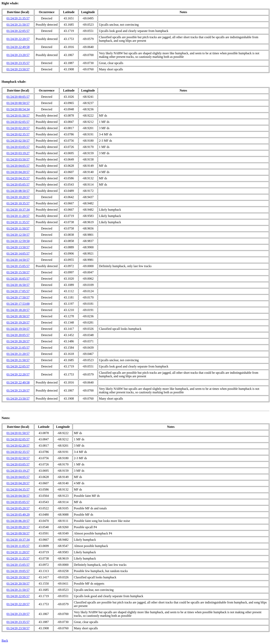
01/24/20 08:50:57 (18, 191)
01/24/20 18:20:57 (18, 310)
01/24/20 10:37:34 (18, 210)
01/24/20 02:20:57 (18, 128)
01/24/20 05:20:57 (18, 508)
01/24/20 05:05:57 (18, 185)
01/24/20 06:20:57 (18, 521)
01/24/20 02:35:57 (18, 134)
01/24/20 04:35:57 (18, 178)
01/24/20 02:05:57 (18, 122)
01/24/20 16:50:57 (18, 285)
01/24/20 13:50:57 (18, 247)
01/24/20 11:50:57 (18, 228)
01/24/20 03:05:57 (18, 147)
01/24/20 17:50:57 (18, 297)
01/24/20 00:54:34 (18, 109)
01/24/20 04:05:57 (18, 166)
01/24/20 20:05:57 (18, 335)
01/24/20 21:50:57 (18, 25)
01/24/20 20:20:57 (18, 341)
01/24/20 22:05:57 (18, 31)
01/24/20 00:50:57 (18, 103)
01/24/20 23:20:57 (18, 55)
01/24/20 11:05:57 (18, 546)
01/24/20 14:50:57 (18, 260)
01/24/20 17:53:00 (18, 304)
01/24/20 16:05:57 (18, 279)
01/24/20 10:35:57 (18, 203)
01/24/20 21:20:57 (18, 354)
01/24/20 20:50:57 (18, 584)
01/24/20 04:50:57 (18, 496)
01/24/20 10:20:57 (18, 197)
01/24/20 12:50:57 (18, 235)
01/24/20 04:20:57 (18, 172)
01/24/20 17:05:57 (18, 291)
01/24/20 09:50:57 (18, 533)
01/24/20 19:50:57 (18, 329)
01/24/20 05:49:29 (18, 515)
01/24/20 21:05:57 (18, 348)
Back (5, 641)
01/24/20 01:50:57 (18, 116)
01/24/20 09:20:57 (18, 527)
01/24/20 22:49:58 (18, 47)
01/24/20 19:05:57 (18, 571)
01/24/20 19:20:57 (18, 322)
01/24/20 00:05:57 (18, 97)
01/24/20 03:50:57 (18, 159)
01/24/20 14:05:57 (18, 254)
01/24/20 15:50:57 (18, 272)
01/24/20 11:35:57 (18, 222)
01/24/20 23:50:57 (18, 69)
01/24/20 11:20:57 (18, 216)
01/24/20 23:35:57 (18, 63)
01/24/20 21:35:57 (18, 18)
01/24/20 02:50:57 (18, 141)
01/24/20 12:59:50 (18, 241)
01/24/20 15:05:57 (18, 266)
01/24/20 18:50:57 (18, 316)
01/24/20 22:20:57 (18, 39)
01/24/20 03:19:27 (18, 153)
